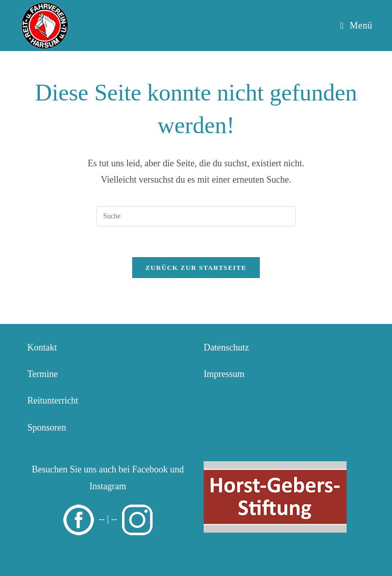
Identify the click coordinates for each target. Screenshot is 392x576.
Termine (42, 374)
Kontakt (42, 347)
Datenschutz (226, 347)
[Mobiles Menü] (357, 26)
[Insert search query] (196, 216)
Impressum (224, 374)
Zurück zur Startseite (196, 268)
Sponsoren (46, 428)
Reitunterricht (53, 400)
